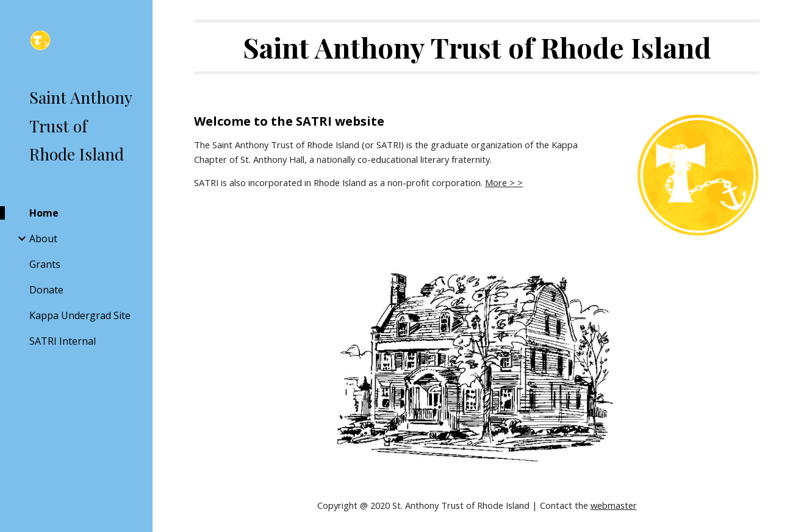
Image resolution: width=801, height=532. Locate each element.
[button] (786, 17)
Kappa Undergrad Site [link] (80, 315)
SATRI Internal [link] (63, 341)
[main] (477, 47)
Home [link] (44, 213)
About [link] (43, 239)
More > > (504, 182)
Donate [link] (46, 290)
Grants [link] (45, 264)
